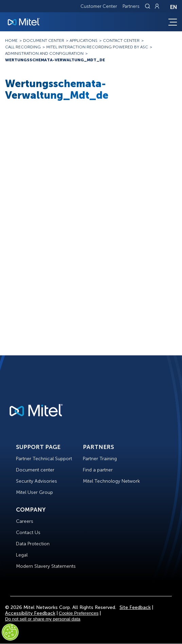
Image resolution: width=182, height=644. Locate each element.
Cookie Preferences (79, 613)
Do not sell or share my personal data (43, 619)
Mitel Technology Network (111, 481)
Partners (131, 6)
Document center (35, 470)
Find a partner (98, 470)
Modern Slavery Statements (46, 566)
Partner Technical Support (44, 459)
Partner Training (100, 459)
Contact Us (28, 533)
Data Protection (33, 544)
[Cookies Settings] (10, 632)
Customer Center (99, 6)
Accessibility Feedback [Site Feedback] (30, 613)
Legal (22, 555)
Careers (25, 521)
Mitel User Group (34, 492)
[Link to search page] (148, 6)
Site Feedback (135, 607)
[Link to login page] (157, 6)
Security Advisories (37, 481)
